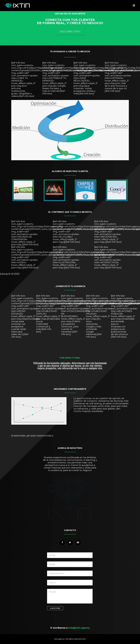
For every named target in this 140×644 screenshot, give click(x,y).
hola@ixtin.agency (79, 628)
